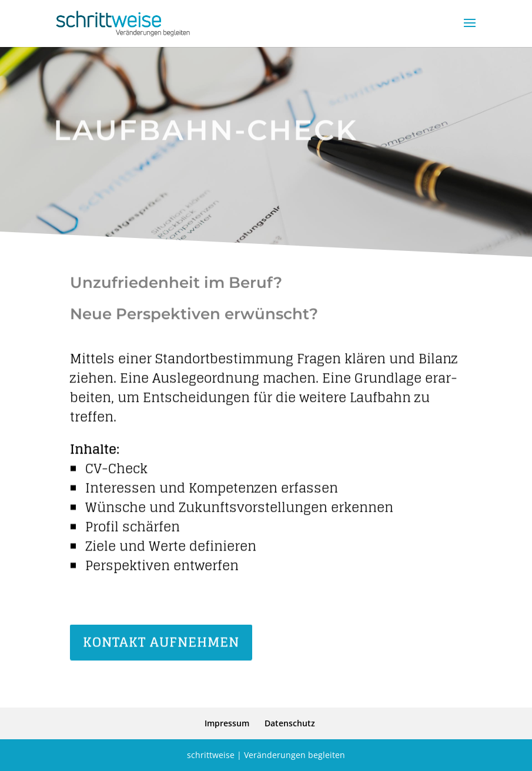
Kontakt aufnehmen (161, 643)
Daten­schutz (290, 723)
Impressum (227, 723)
